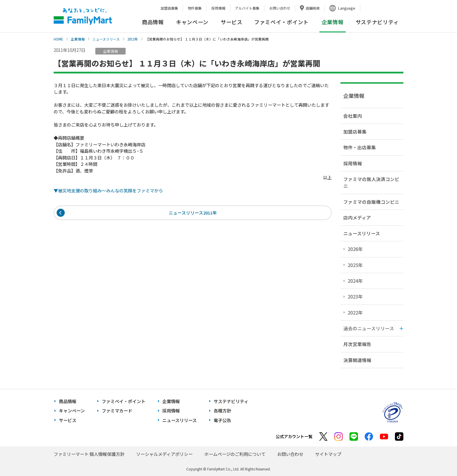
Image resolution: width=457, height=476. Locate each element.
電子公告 (222, 420)
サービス (232, 22)
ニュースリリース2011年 (193, 213)
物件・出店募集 (360, 147)
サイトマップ (328, 454)
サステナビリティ (377, 22)
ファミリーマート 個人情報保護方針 (89, 454)
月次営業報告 (357, 344)
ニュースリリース (106, 39)
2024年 (355, 281)
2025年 (355, 265)
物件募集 (195, 8)
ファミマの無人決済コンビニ (371, 182)
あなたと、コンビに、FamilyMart (83, 16)
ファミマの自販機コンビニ (371, 202)
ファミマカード (117, 411)
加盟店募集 (169, 8)
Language (347, 8)
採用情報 (218, 8)
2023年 (355, 296)
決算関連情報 (357, 360)
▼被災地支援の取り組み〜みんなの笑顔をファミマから (108, 190)
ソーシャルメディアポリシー (164, 454)
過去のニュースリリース (369, 328)
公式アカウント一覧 (294, 436)
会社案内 (353, 116)
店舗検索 (313, 8)
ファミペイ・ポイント (281, 22)
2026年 (355, 249)
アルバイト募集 (247, 8)
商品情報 (153, 22)
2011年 (133, 39)
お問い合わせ (280, 8)
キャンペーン (192, 22)
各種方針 (222, 411)
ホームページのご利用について (235, 454)
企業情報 (78, 39)
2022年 (355, 312)
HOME (58, 39)
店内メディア (357, 217)
